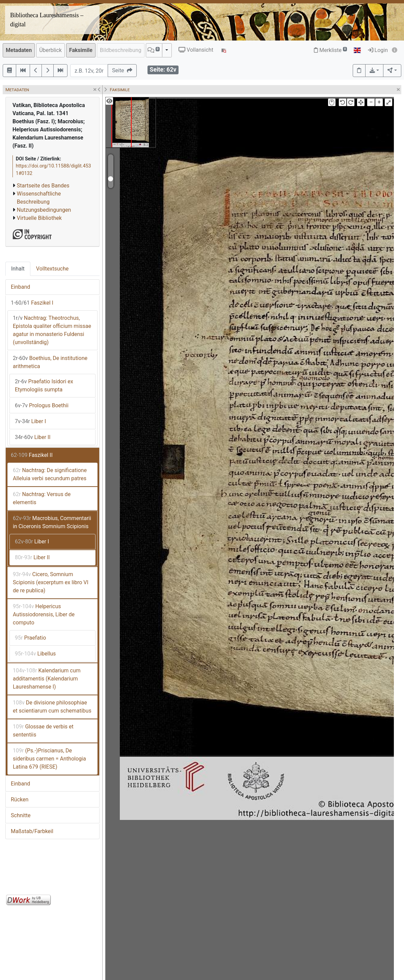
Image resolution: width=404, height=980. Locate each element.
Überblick (50, 50)
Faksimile (81, 50)
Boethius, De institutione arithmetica (50, 362)
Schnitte (21, 815)
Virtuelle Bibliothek (39, 218)
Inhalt (18, 269)
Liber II (33, 437)
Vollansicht (196, 50)
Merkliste (330, 50)
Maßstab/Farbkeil (32, 831)
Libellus (35, 654)
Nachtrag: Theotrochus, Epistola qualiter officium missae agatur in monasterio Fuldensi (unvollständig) (52, 330)
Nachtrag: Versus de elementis (42, 498)
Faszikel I (32, 303)
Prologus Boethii (42, 405)
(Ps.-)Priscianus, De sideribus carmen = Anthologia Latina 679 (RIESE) (49, 759)
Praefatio (30, 638)
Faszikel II (32, 455)
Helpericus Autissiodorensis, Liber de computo (44, 614)
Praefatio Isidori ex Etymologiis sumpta (44, 385)
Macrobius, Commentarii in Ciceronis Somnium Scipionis (52, 522)
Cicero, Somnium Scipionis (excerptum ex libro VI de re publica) (51, 582)
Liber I (30, 421)
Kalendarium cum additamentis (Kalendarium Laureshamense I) (47, 679)
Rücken (20, 800)
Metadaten (19, 50)
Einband (20, 287)
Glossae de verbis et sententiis (43, 731)
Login (378, 50)
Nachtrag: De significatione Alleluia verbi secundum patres (50, 474)
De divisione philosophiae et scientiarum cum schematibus (52, 707)
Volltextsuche (52, 269)
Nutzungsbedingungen (44, 210)
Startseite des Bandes (43, 186)
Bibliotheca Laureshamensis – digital (47, 20)
